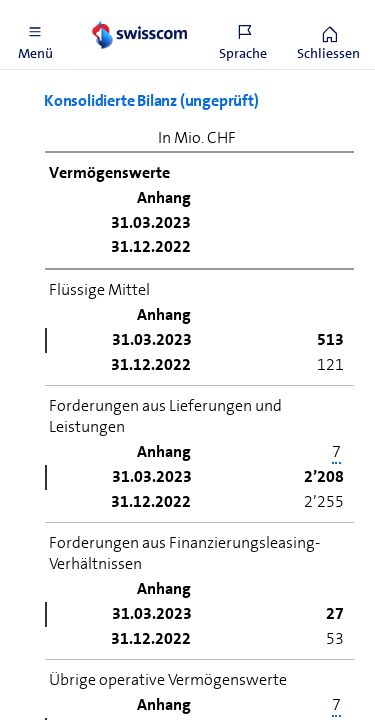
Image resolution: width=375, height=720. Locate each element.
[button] (35, 35)
